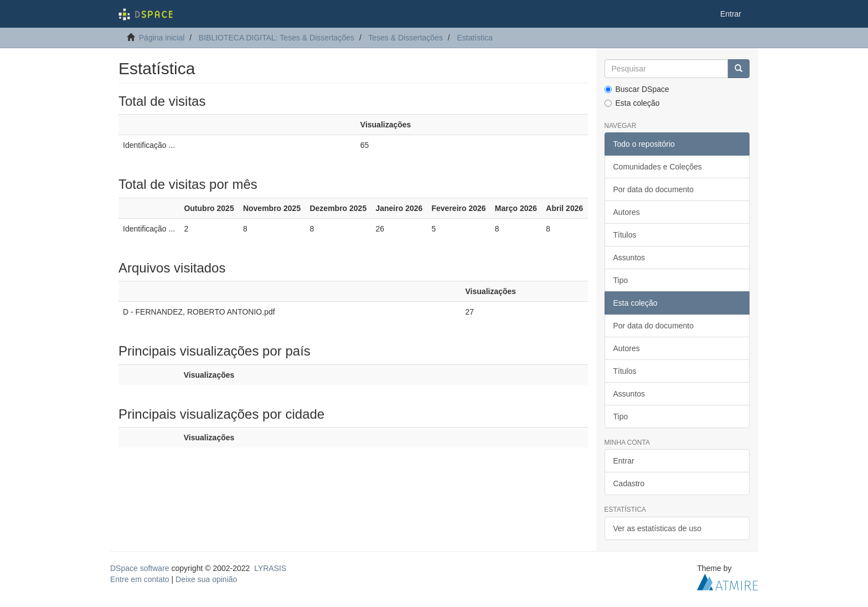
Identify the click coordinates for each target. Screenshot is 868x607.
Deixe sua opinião (206, 579)
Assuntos (629, 258)
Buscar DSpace (637, 89)
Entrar (624, 461)
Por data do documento (654, 189)
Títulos (625, 235)
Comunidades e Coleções (658, 167)
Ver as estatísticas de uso (658, 528)
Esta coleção (632, 103)
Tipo (621, 280)
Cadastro (629, 483)
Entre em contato (140, 579)
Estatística (475, 38)
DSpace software (140, 568)
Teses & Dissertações (405, 38)
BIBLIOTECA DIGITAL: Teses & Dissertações (277, 38)
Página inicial (162, 38)
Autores (627, 212)
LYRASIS (270, 568)
